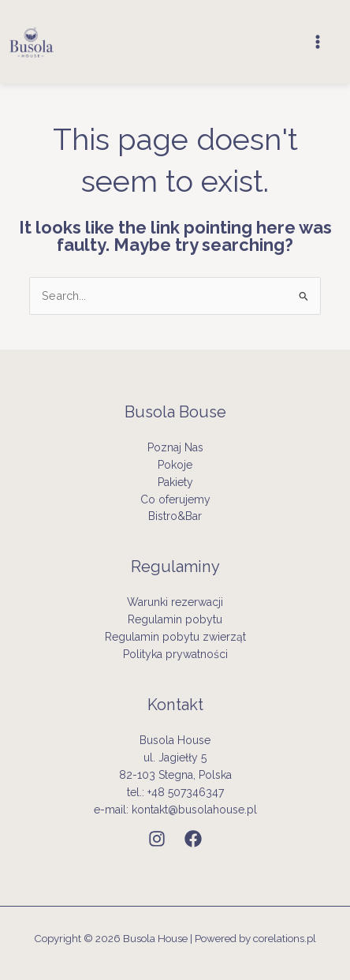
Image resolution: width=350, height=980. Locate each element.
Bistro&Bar (175, 516)
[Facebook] (193, 839)
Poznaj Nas (175, 447)
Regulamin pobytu (175, 619)
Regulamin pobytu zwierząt (175, 637)
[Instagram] (157, 839)
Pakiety (175, 482)
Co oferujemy (175, 499)
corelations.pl (285, 938)
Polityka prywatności (175, 654)
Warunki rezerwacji (175, 602)
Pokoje (175, 465)
